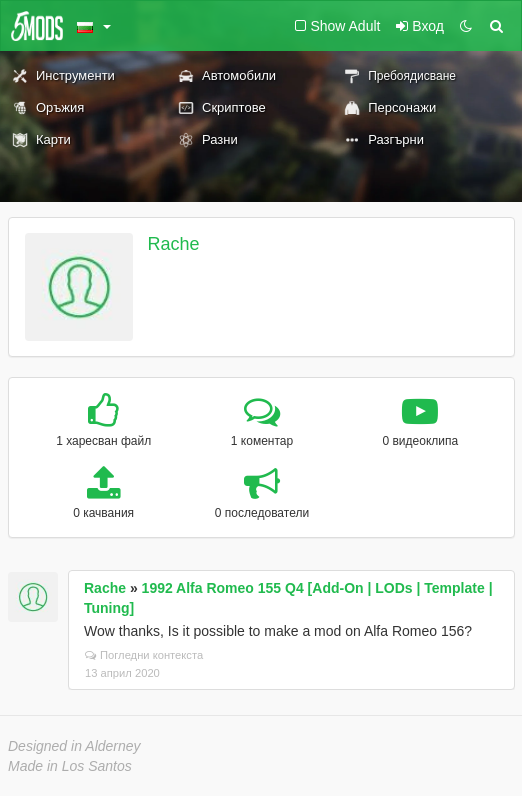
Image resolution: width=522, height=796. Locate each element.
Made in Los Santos (70, 766)
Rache (174, 244)
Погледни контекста (144, 655)
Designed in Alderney (74, 746)
